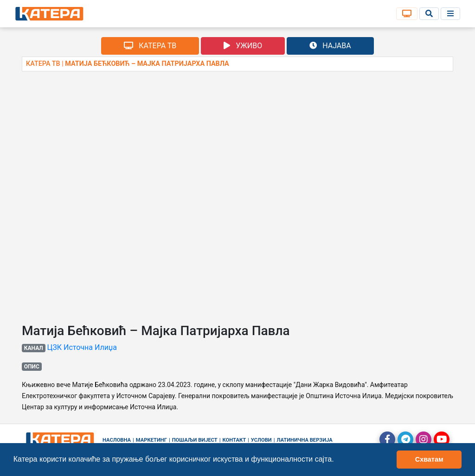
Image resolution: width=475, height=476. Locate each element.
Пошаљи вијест (195, 440)
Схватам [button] (429, 459)
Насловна (117, 440)
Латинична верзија (304, 440)
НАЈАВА (330, 46)
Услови (261, 440)
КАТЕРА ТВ (150, 46)
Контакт (234, 440)
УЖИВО (243, 46)
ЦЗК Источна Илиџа (82, 347)
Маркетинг (151, 440)
